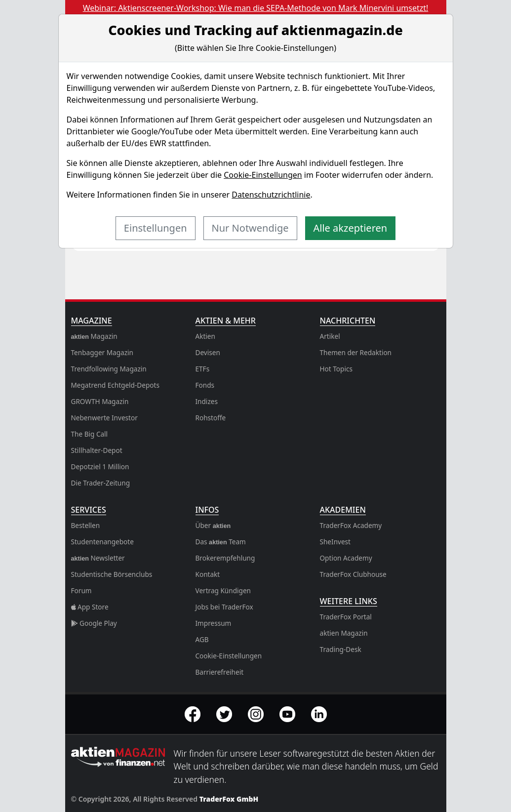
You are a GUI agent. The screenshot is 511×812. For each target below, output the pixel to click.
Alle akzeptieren (351, 228)
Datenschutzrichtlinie (271, 195)
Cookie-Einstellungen (263, 175)
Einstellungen (156, 228)
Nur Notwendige (250, 228)
